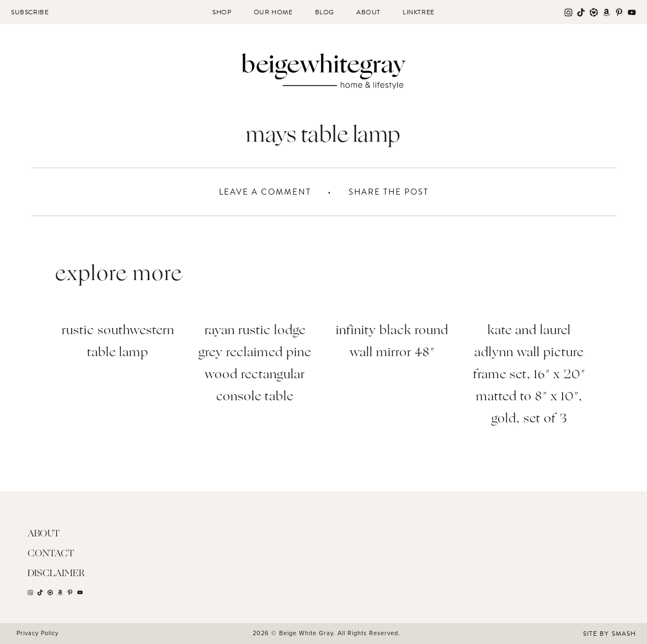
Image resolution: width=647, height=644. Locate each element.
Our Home (273, 12)
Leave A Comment (265, 192)
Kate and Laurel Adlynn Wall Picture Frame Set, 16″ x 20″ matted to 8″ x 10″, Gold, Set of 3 (529, 375)
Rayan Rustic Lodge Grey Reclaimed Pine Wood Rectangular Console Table (255, 364)
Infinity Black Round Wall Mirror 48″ (392, 342)
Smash (624, 634)
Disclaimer (56, 574)
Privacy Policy (38, 633)
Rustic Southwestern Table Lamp (118, 342)
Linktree (419, 12)
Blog (325, 12)
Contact (51, 554)
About (368, 12)
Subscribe (30, 12)
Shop (222, 12)
